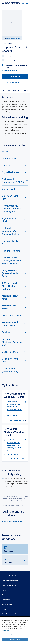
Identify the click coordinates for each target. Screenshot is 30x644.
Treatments (9, 560)
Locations (16, 90)
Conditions (9, 549)
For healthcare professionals (15, 581)
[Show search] (23, 3)
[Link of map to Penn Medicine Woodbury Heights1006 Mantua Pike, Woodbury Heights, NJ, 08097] (25, 402)
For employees (15, 600)
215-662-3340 (12, 416)
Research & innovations (15, 595)
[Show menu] (26, 3)
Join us (15, 609)
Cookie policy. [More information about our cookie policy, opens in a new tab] (7, 630)
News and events (15, 604)
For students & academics (15, 614)
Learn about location (18, 420)
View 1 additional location (10, 70)
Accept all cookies (15, 639)
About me (7, 90)
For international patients (15, 585)
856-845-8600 (12, 454)
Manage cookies (15, 635)
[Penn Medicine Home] (11, 4)
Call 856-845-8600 (15, 82)
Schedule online (15, 76)
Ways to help (15, 590)
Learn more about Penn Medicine (15, 576)
